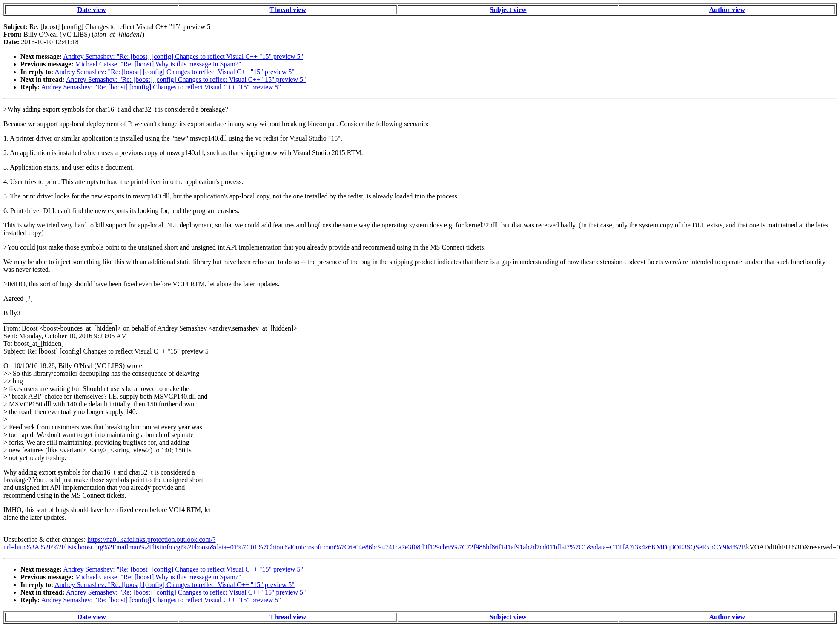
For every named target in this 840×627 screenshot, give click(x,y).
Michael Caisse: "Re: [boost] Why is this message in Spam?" (158, 64)
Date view (92, 10)
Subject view (508, 10)
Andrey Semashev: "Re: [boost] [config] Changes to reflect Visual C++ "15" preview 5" (183, 56)
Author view (727, 10)
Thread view (288, 10)
